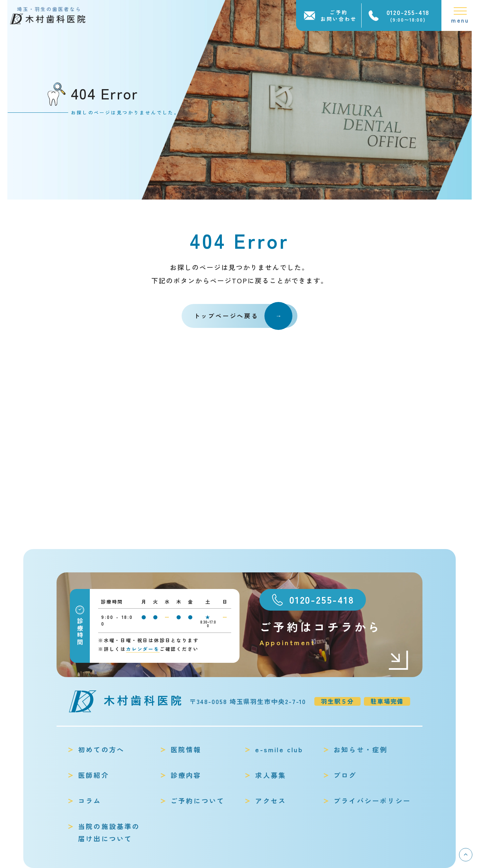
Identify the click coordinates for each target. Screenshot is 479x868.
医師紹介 (94, 775)
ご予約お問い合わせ (339, 15)
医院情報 (186, 749)
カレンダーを (143, 649)
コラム (90, 801)
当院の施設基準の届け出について (109, 832)
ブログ (345, 775)
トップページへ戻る (243, 316)
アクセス (271, 801)
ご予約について (198, 801)
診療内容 (186, 775)
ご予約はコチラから (334, 633)
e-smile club (279, 749)
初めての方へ (101, 749)
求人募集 (271, 775)
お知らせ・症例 (361, 749)
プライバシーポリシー (372, 801)
